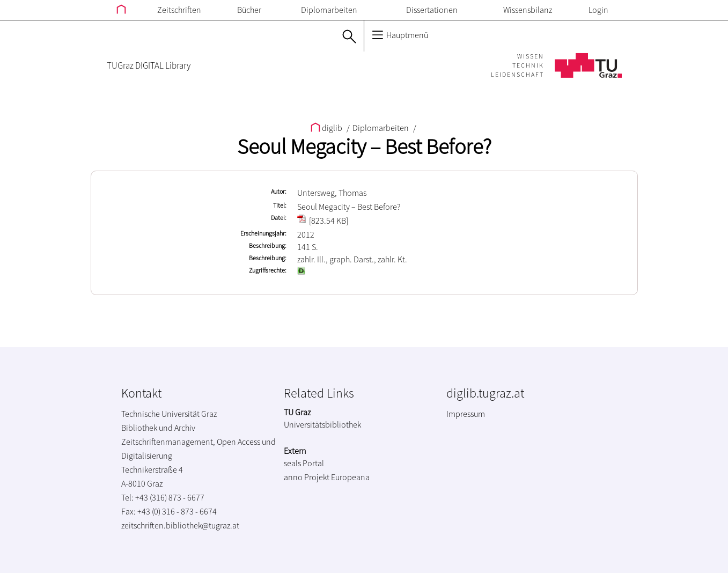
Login (598, 10)
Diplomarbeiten (329, 10)
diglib (327, 128)
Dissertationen (432, 10)
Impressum (466, 414)
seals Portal (304, 463)
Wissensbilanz (528, 10)
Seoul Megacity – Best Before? (364, 146)
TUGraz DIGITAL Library (149, 65)
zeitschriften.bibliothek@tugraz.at (180, 525)
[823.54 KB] (323, 221)
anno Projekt (307, 477)
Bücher (249, 10)
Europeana (350, 477)
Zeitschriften (179, 10)
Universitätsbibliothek (322, 424)
